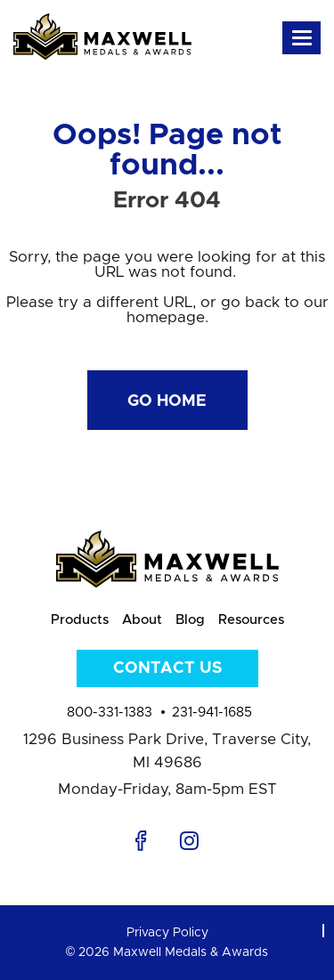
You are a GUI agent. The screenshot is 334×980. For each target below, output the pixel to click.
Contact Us (167, 668)
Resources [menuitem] (251, 620)
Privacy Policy (167, 933)
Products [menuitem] (80, 620)
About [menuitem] (142, 620)
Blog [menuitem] (190, 620)
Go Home (167, 401)
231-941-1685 (212, 713)
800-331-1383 (110, 713)
